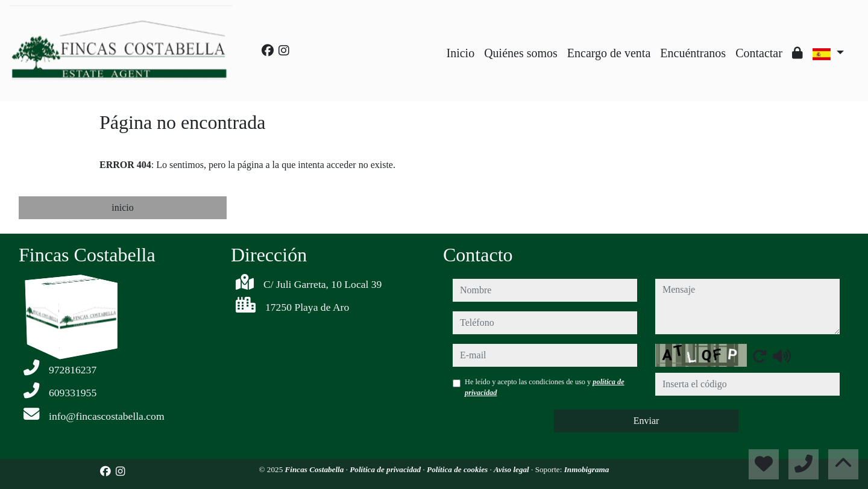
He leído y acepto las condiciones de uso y (545, 387)
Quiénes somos (521, 53)
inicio (122, 207)
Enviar (646, 421)
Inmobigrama (587, 469)
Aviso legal (512, 469)
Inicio (461, 53)
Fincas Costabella (316, 469)
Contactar (759, 53)
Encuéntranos (693, 53)
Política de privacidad (386, 469)
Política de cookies (458, 469)
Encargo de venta (609, 53)
